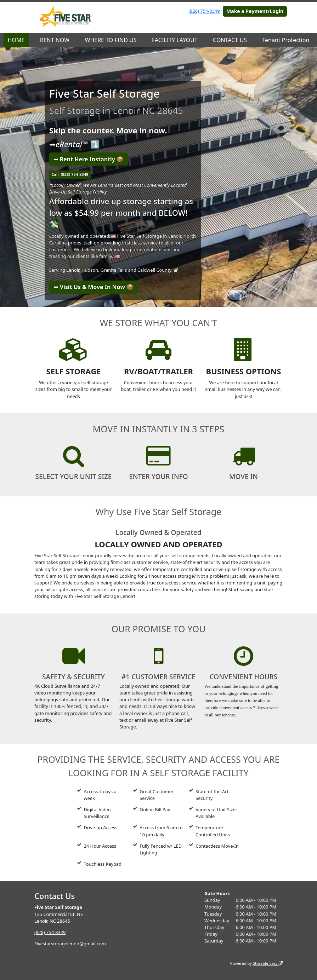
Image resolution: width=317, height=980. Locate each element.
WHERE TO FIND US (111, 40)
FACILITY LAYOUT (175, 40)
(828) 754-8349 (204, 11)
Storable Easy (268, 963)
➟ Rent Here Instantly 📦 (89, 159)
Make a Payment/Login (255, 11)
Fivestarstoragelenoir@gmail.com (70, 944)
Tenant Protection (286, 40)
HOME (16, 40)
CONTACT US (230, 40)
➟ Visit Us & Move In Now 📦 (94, 287)
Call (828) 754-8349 (70, 174)
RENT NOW (55, 40)
